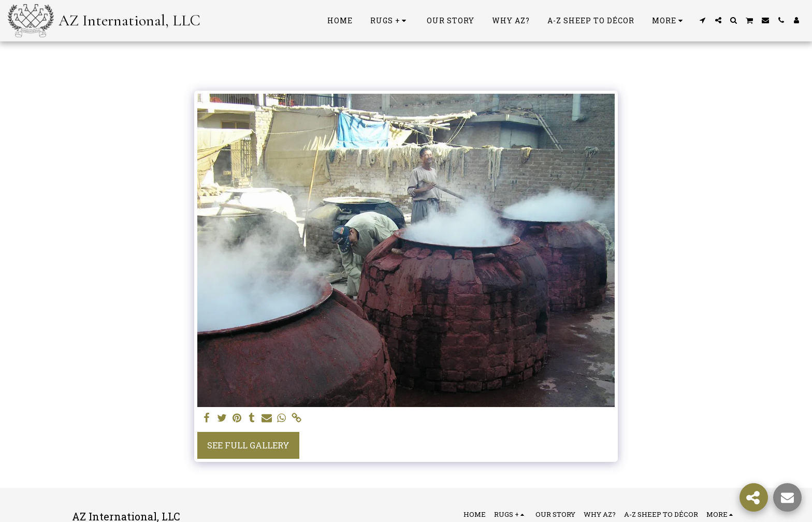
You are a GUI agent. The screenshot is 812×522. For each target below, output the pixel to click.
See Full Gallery (248, 445)
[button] (703, 20)
